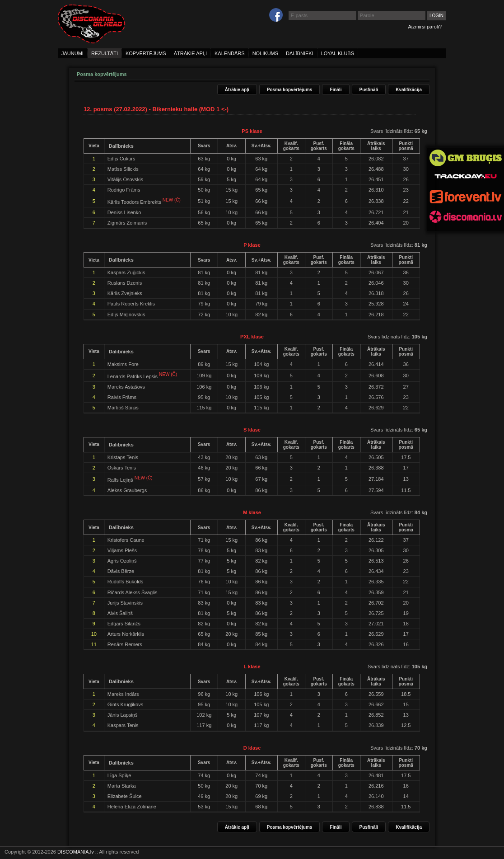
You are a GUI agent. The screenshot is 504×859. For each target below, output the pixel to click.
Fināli (336, 90)
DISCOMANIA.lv (76, 852)
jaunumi (72, 53)
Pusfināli (369, 90)
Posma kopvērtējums (290, 90)
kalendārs (230, 53)
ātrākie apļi (190, 53)
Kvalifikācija (409, 90)
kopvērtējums (146, 53)
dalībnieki (300, 53)
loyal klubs (338, 53)
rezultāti (105, 53)
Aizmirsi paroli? (425, 27)
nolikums (265, 53)
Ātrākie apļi (237, 90)
